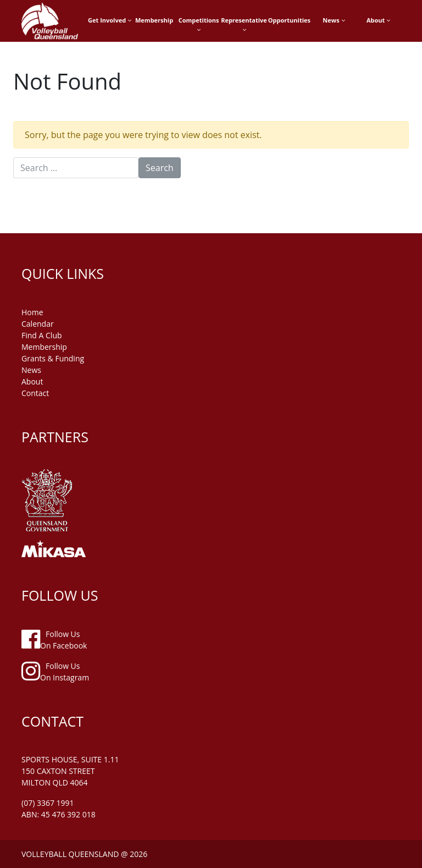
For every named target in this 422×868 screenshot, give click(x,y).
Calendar (38, 324)
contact (35, 393)
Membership (154, 20)
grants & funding (53, 358)
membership (44, 347)
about (32, 381)
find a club (42, 335)
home (32, 312)
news (31, 370)
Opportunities (289, 20)
